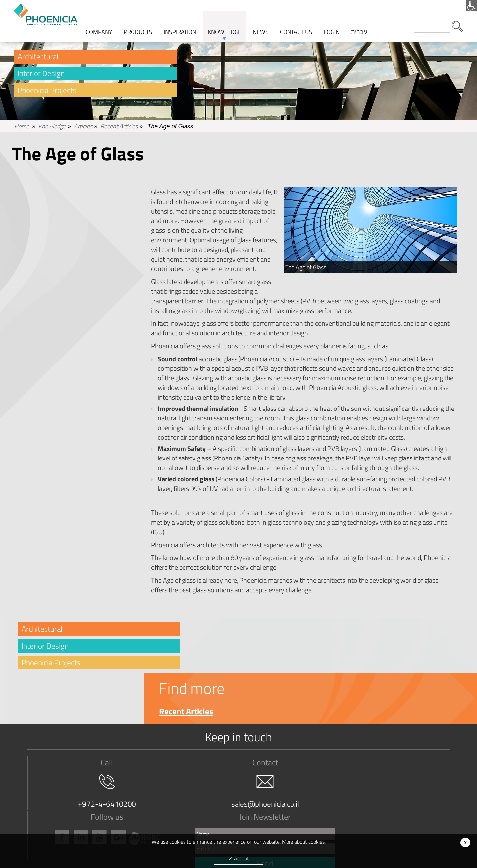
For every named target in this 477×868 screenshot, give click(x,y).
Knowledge (52, 129)
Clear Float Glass (132, 804)
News (367, 811)
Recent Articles (119, 129)
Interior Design (42, 76)
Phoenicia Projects (48, 93)
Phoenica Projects (214, 819)
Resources (290, 826)
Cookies (369, 819)
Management (46, 819)
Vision (39, 804)
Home (22, 129)
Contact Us (372, 804)
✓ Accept (239, 858)
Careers (41, 826)
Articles (83, 129)
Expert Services (295, 811)
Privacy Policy (46, 834)
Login (332, 22)
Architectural (38, 59)
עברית (360, 22)
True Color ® (127, 811)
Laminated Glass (132, 819)
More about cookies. (304, 842)
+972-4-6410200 (85, 755)
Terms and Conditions (54, 811)
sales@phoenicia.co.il (187, 755)
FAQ (283, 804)
